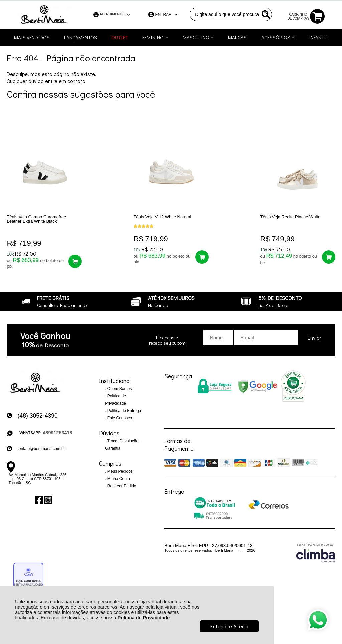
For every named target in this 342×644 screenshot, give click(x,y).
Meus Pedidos (119, 476)
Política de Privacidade (144, 618)
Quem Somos (119, 394)
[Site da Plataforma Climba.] (316, 557)
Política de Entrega (124, 416)
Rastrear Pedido (121, 491)
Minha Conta (118, 484)
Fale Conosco (119, 423)
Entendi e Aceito (229, 626)
